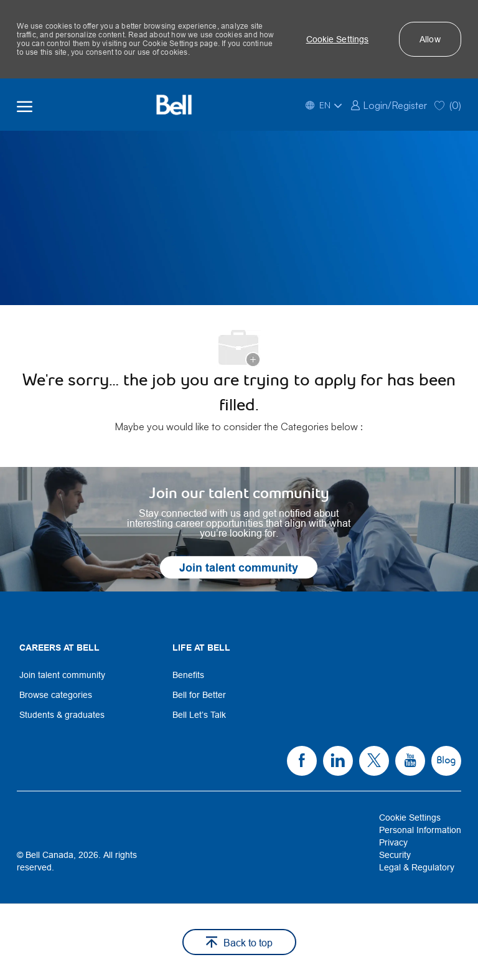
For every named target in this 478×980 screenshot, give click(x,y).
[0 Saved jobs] (448, 104)
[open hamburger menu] (25, 105)
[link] (389, 104)
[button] (338, 39)
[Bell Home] (174, 105)
